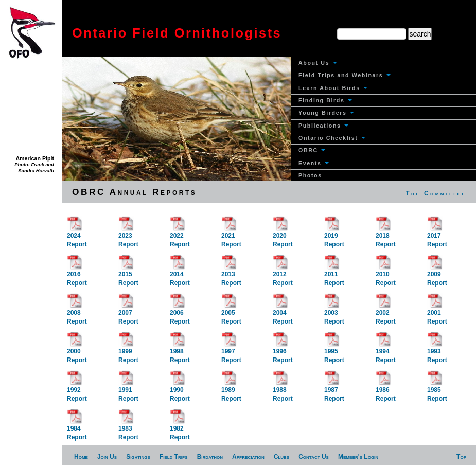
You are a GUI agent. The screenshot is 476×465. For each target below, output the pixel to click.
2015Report (128, 272)
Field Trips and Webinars (345, 75)
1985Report (437, 388)
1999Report (128, 350)
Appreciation (248, 457)
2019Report (334, 234)
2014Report (180, 272)
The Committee (436, 193)
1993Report (437, 350)
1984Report (77, 427)
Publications (323, 126)
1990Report (180, 388)
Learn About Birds (333, 88)
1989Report (231, 388)
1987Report (334, 388)
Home (81, 457)
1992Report (77, 388)
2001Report (437, 311)
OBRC (312, 150)
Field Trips (174, 457)
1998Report (180, 350)
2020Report (283, 234)
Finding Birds (325, 100)
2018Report (386, 234)
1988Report (283, 388)
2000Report (77, 350)
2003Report (334, 311)
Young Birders (326, 113)
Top (461, 457)
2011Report (334, 272)
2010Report (386, 272)
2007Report (128, 311)
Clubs (281, 457)
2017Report (437, 234)
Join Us (107, 457)
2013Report (231, 272)
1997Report (231, 350)
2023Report (128, 234)
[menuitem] (383, 63)
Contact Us (314, 457)
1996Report (283, 350)
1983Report (128, 427)
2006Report (180, 311)
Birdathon (210, 457)
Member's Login (358, 457)
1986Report (386, 388)
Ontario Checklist (332, 138)
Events (314, 163)
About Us (318, 63)
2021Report (231, 234)
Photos (310, 175)
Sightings (138, 457)
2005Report (231, 311)
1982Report (180, 427)
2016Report (77, 272)
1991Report (128, 388)
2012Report (283, 272)
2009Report (437, 272)
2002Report (386, 311)
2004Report (283, 311)
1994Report (386, 350)
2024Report (77, 234)
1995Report (334, 350)
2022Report (180, 234)
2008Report (77, 311)
